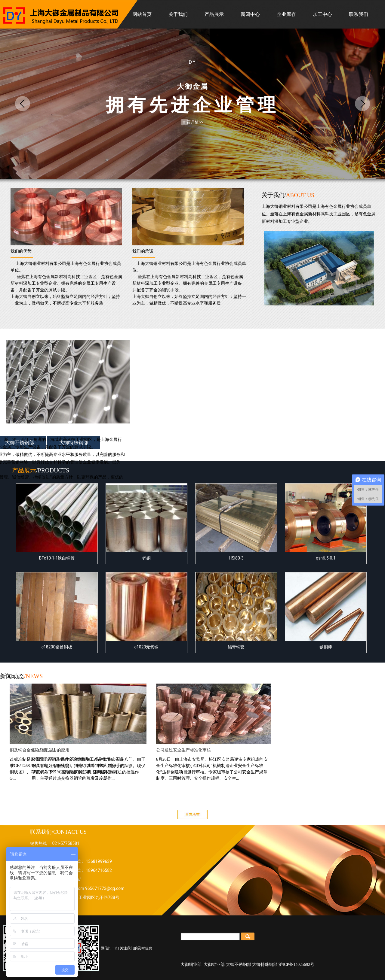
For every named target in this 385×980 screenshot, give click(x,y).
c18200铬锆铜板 (57, 611)
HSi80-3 (236, 522)
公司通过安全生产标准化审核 (206, 750)
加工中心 (322, 14)
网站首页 (142, 14)
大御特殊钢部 (265, 965)
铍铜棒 (326, 611)
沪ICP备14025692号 (297, 965)
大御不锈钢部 (239, 965)
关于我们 (178, 14)
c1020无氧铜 (146, 611)
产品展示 (214, 14)
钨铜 (146, 522)
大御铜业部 (191, 965)
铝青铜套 (236, 611)
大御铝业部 (214, 965)
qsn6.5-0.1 (326, 522)
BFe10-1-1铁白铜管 (57, 522)
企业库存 (286, 14)
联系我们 (359, 14)
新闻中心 (250, 14)
